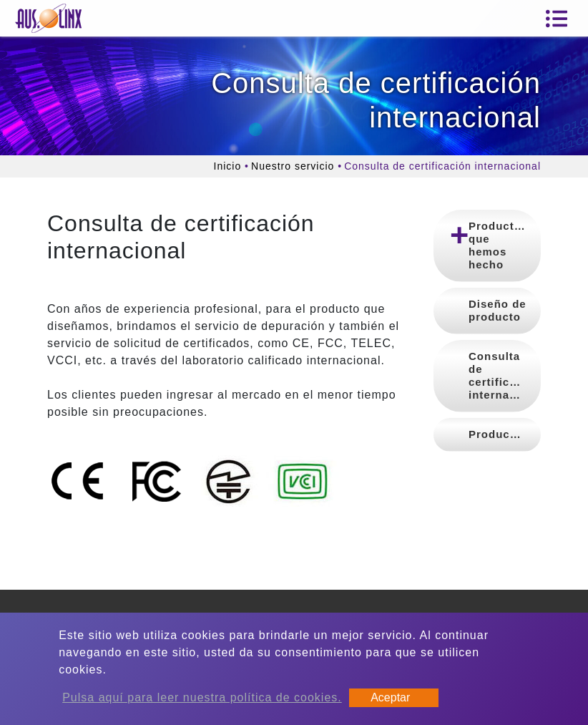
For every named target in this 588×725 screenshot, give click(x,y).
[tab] (487, 246)
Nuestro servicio (293, 166)
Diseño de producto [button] (498, 310)
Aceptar (390, 697)
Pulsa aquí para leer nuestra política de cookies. (202, 697)
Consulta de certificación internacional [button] (505, 375)
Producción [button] (502, 434)
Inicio (228, 166)
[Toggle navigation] (557, 19)
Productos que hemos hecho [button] (498, 245)
